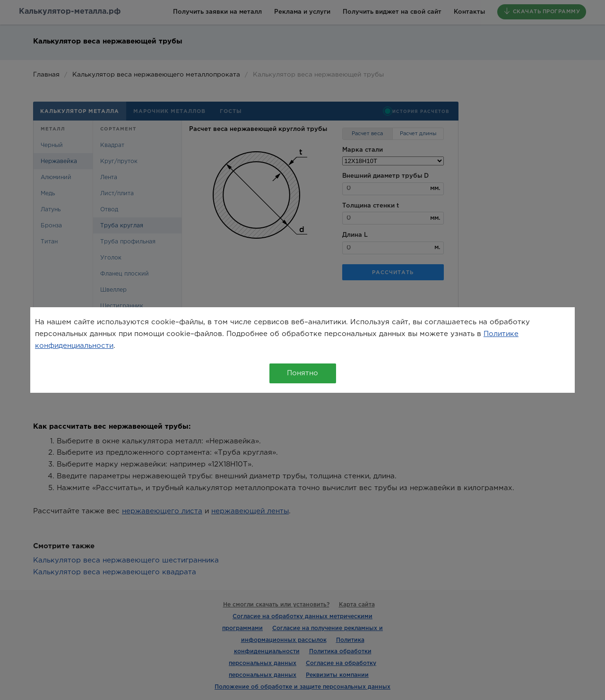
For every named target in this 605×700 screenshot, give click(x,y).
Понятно (302, 373)
